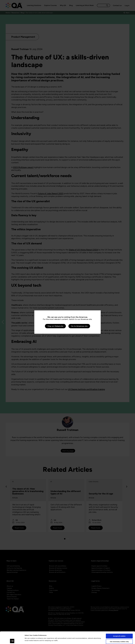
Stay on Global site (55, 326)
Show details (29, 640)
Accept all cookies (119, 624)
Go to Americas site (79, 326)
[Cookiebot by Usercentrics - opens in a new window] (12, 640)
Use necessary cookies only (119, 629)
